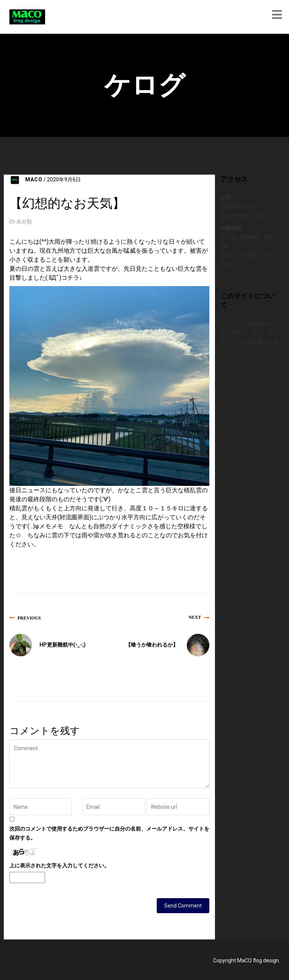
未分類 (24, 222)
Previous (29, 618)
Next (195, 617)
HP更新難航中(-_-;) (63, 645)
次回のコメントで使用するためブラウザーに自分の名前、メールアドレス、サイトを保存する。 (109, 833)
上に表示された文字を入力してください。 (59, 865)
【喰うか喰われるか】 (152, 645)
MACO (34, 179)
